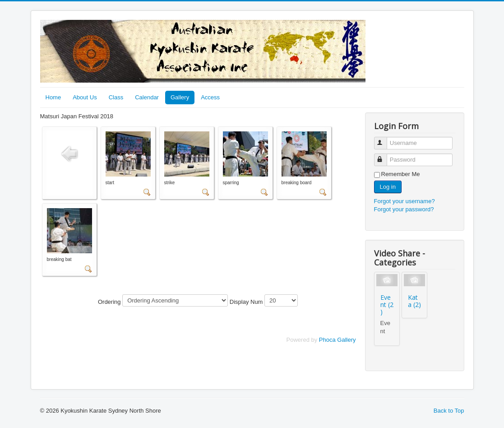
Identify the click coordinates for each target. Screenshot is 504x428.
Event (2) (387, 305)
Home (53, 97)
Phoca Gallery (338, 340)
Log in (388, 187)
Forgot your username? (405, 201)
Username (385, 139)
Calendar (147, 97)
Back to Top (449, 411)
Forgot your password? (404, 209)
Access (210, 97)
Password (385, 156)
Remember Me (401, 174)
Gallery (180, 97)
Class (116, 97)
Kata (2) (414, 301)
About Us (85, 97)
